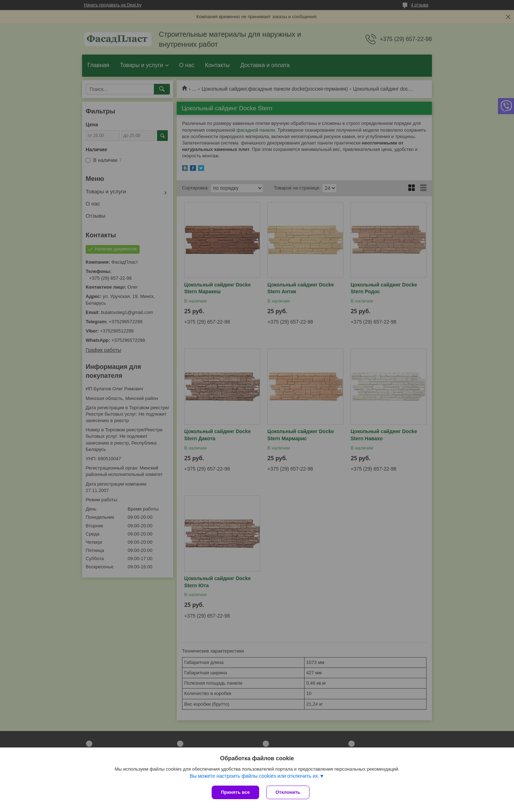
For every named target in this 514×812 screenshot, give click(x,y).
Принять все (235, 792)
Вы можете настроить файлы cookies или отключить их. (254, 776)
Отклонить (288, 792)
